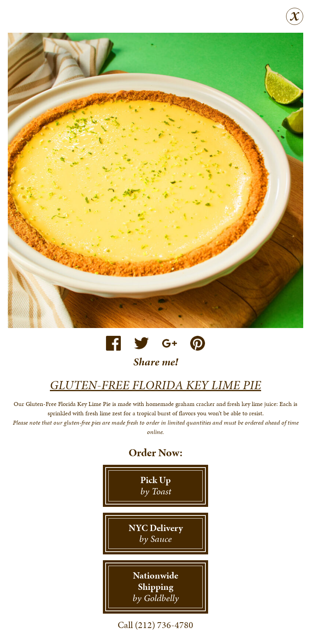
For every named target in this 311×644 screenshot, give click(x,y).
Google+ (170, 343)
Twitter (141, 343)
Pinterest (198, 343)
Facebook (113, 343)
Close (295, 16)
